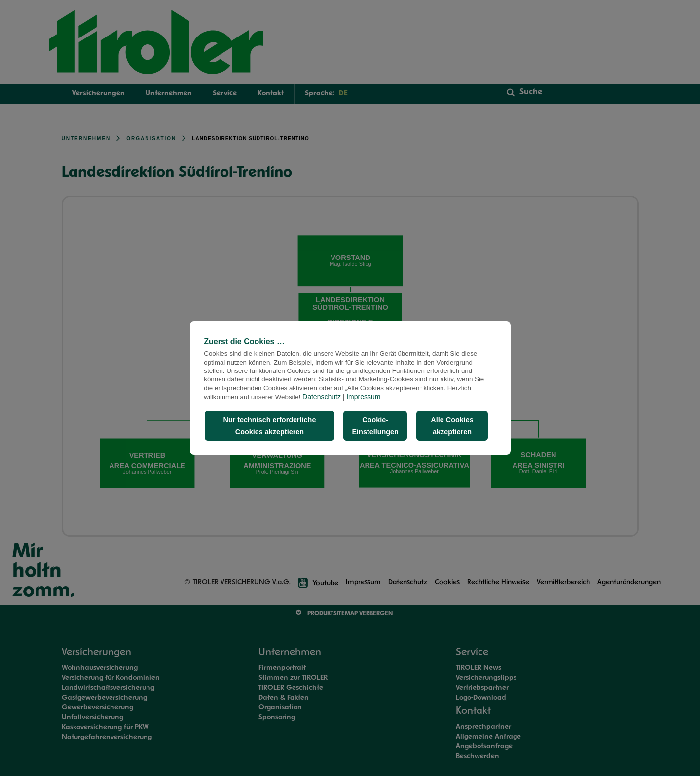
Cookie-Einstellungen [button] (375, 426)
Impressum (363, 397)
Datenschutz (322, 397)
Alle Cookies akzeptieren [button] (452, 426)
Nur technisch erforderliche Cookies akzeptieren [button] (269, 426)
